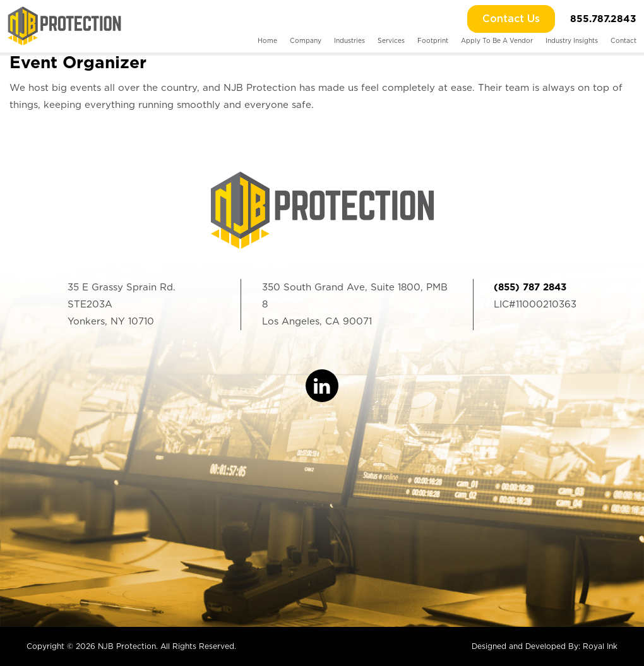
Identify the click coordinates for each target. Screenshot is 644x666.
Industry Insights (572, 40)
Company (306, 40)
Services (391, 40)
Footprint (433, 40)
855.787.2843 (603, 19)
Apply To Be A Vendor (497, 40)
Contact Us (511, 19)
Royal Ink (600, 646)
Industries (349, 40)
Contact (623, 40)
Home (267, 40)
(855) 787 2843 (530, 287)
